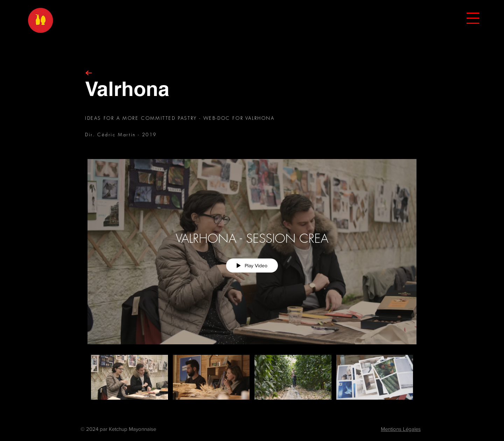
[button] (473, 18)
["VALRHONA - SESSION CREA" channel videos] (252, 381)
